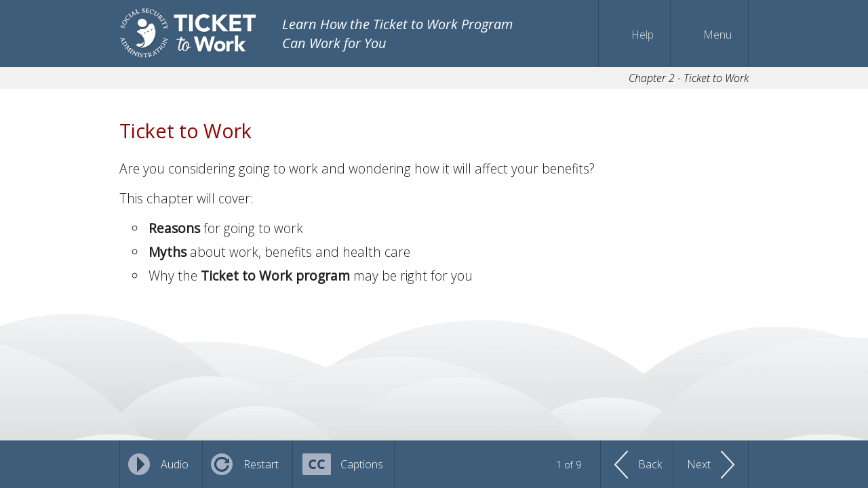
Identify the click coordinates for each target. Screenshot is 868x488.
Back (650, 464)
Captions (362, 464)
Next (699, 464)
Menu (717, 35)
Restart (261, 464)
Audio (175, 464)
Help (643, 35)
